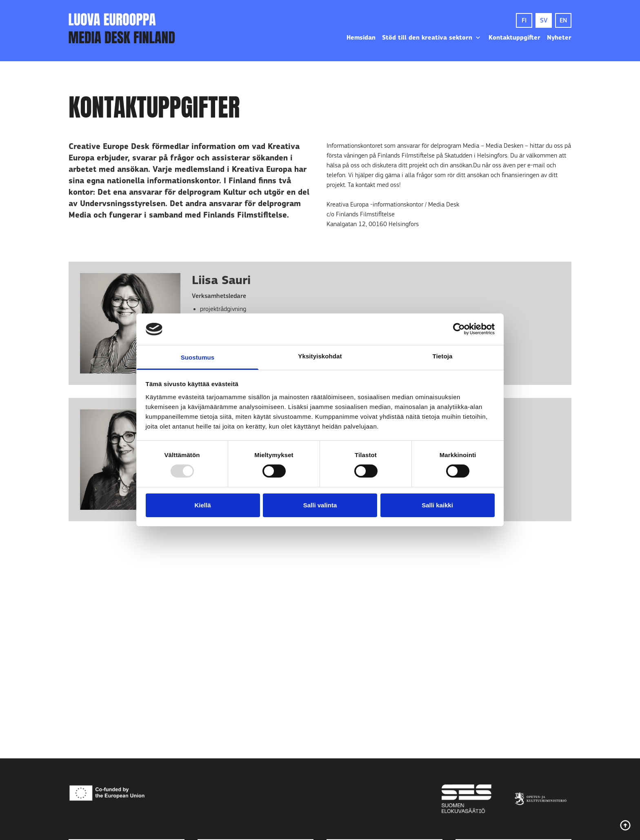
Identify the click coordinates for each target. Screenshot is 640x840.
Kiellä (202, 505)
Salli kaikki (437, 505)
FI (524, 20)
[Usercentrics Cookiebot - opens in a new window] (459, 329)
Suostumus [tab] (198, 357)
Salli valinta (320, 505)
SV (544, 20)
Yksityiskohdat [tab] (320, 356)
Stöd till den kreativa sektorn (432, 38)
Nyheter (559, 38)
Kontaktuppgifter (514, 38)
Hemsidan (361, 38)
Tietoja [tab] (443, 356)
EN (563, 20)
